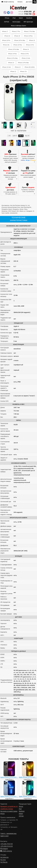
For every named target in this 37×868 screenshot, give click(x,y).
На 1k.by (3, 860)
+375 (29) (26, 12)
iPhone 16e (6, 45)
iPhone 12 (18, 67)
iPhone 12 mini (7, 67)
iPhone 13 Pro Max (23, 63)
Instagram (4, 849)
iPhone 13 (11, 63)
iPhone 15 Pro (30, 45)
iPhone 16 (17, 36)
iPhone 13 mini (26, 58)
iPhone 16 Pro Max (20, 40)
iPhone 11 (13, 71)
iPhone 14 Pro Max (12, 58)
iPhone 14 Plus (12, 54)
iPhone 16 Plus (28, 36)
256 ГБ (21, 136)
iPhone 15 (32, 40)
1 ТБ (9, 136)
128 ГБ (15, 136)
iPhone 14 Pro (25, 54)
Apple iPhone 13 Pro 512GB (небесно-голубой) (16, 796)
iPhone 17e (23, 71)
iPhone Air (7, 36)
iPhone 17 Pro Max (29, 31)
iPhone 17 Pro (16, 31)
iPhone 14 (26, 49)
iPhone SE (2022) (30, 67)
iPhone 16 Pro (6, 40)
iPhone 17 (5, 31)
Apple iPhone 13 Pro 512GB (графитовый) (14, 777)
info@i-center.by (8, 2)
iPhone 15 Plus (18, 45)
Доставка (29, 2)
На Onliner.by (4, 857)
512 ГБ (27, 136)
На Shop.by (4, 862)
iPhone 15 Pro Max (14, 49)
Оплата (20, 2)
